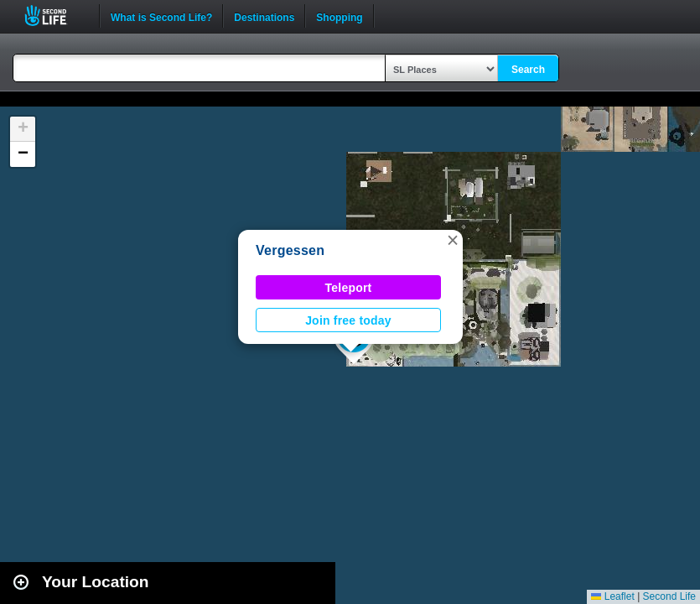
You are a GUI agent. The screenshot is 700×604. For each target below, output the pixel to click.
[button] (453, 240)
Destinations (264, 16)
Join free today (348, 320)
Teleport (349, 288)
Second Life (55, 16)
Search (528, 70)
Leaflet (612, 596)
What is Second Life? (161, 16)
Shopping (339, 16)
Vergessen (290, 250)
